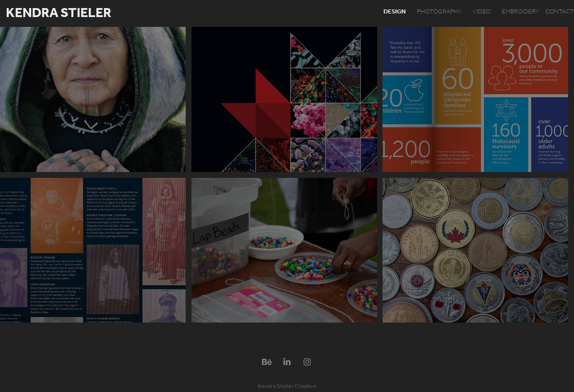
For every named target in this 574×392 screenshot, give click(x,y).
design (395, 12)
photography (439, 12)
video (482, 12)
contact (560, 12)
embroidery (520, 12)
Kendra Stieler (59, 13)
